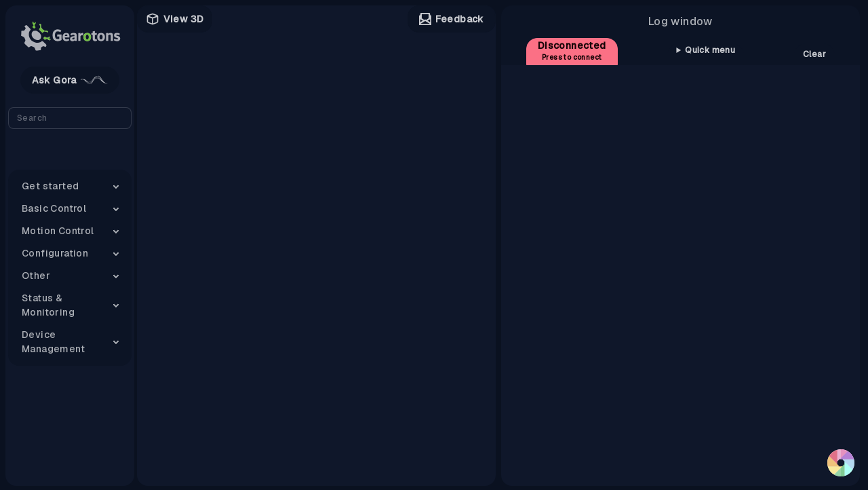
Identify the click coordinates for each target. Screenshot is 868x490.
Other (36, 276)
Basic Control (54, 208)
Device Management (53, 342)
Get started (50, 186)
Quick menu (710, 50)
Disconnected (572, 51)
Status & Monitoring (48, 305)
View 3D (175, 19)
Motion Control (58, 231)
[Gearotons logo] (70, 36)
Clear (814, 54)
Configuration (55, 253)
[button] (841, 463)
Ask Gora (70, 80)
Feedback (452, 19)
